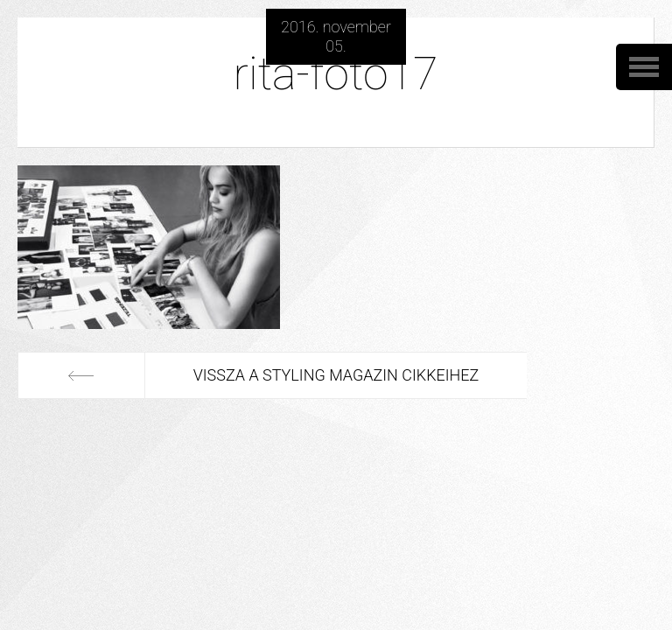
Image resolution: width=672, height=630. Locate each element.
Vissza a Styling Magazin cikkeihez (336, 375)
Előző (81, 375)
